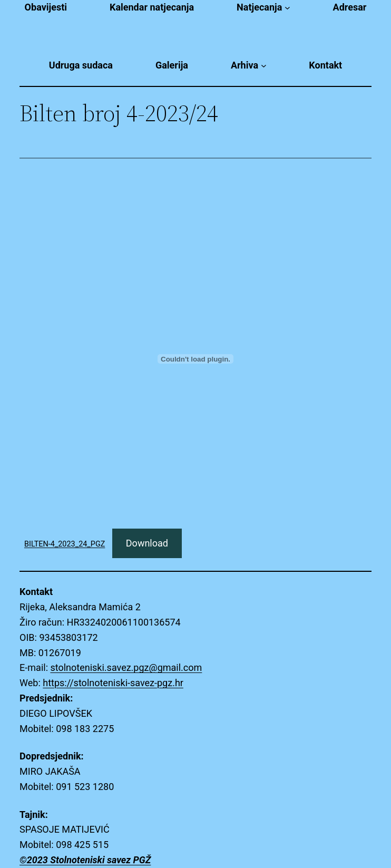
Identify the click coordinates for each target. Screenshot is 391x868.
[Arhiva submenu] (264, 66)
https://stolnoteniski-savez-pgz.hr (113, 683)
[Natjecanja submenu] (287, 8)
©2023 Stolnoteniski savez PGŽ (85, 860)
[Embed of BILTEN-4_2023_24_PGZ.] (195, 359)
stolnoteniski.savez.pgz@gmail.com (126, 667)
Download (147, 543)
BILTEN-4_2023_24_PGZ (65, 544)
